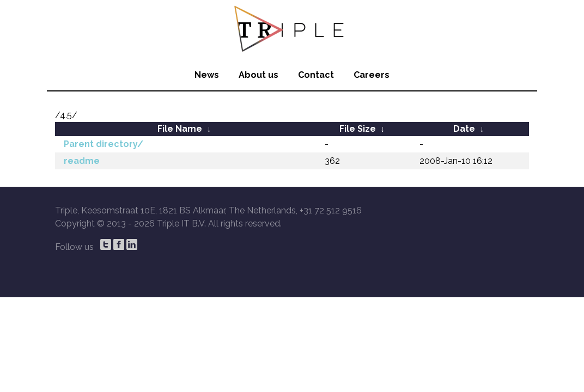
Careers (372, 75)
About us (258, 75)
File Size (358, 129)
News (207, 75)
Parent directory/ (104, 144)
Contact (316, 75)
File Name (180, 129)
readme (82, 161)
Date (464, 129)
